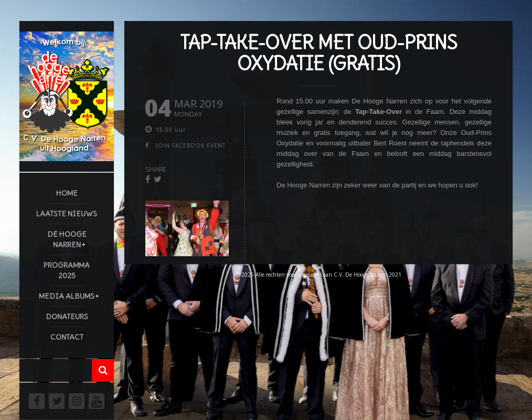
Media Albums (67, 296)
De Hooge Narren (67, 239)
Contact (67, 337)
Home (67, 193)
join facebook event (191, 145)
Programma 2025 (67, 270)
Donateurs (67, 317)
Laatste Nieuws (67, 214)
